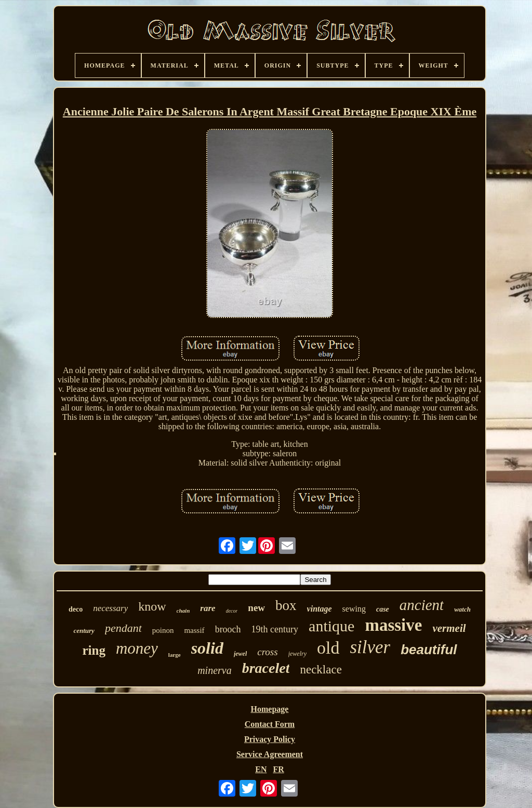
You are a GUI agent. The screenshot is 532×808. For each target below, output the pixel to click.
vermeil (449, 628)
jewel (240, 654)
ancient (422, 605)
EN (261, 769)
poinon (163, 630)
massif (194, 630)
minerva (215, 670)
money (137, 648)
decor (232, 611)
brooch (228, 629)
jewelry (297, 654)
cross (267, 652)
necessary (110, 608)
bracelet (266, 668)
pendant (123, 628)
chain (183, 611)
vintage (320, 609)
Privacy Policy (270, 739)
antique (331, 626)
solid (207, 648)
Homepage (270, 709)
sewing (354, 609)
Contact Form (270, 724)
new (256, 608)
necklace (321, 670)
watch (462, 609)
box (286, 605)
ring (94, 650)
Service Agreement (270, 754)
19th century (275, 629)
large (175, 655)
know (152, 606)
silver (370, 647)
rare (208, 608)
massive (393, 625)
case (383, 609)
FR (278, 769)
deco (76, 609)
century (84, 631)
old (328, 648)
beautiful (429, 650)
